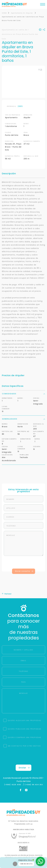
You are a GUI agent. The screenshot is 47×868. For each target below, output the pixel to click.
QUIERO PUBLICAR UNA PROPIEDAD (25, 729)
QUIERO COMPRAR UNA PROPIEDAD (25, 737)
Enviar (24, 768)
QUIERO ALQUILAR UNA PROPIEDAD (25, 720)
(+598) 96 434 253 (34, 785)
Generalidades (23, 419)
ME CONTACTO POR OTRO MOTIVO (25, 746)
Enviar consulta (24, 571)
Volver (7, 594)
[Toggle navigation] (43, 5)
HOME (4, 13)
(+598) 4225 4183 (13, 785)
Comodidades (23, 394)
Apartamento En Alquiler (22, 13)
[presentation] (24, 563)
